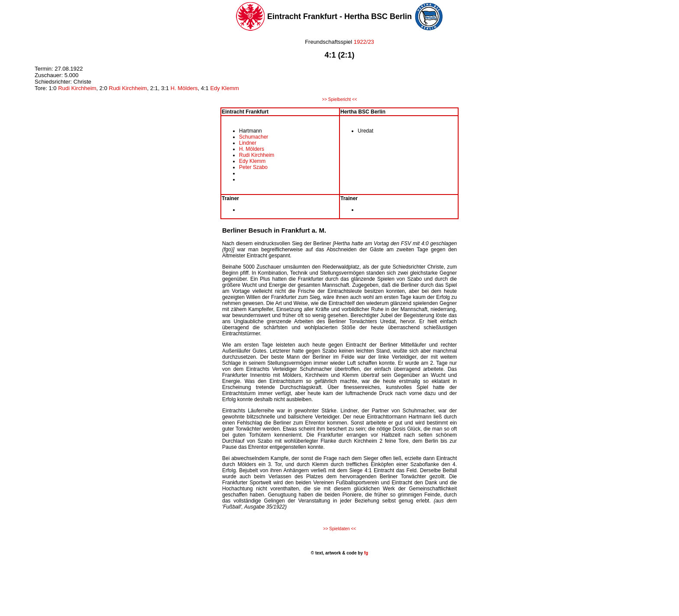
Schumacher (254, 137)
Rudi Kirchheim (77, 88)
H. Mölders (184, 88)
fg (365, 553)
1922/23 (363, 42)
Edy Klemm (224, 88)
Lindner (248, 143)
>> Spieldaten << (339, 529)
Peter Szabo (253, 167)
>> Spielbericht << (339, 99)
